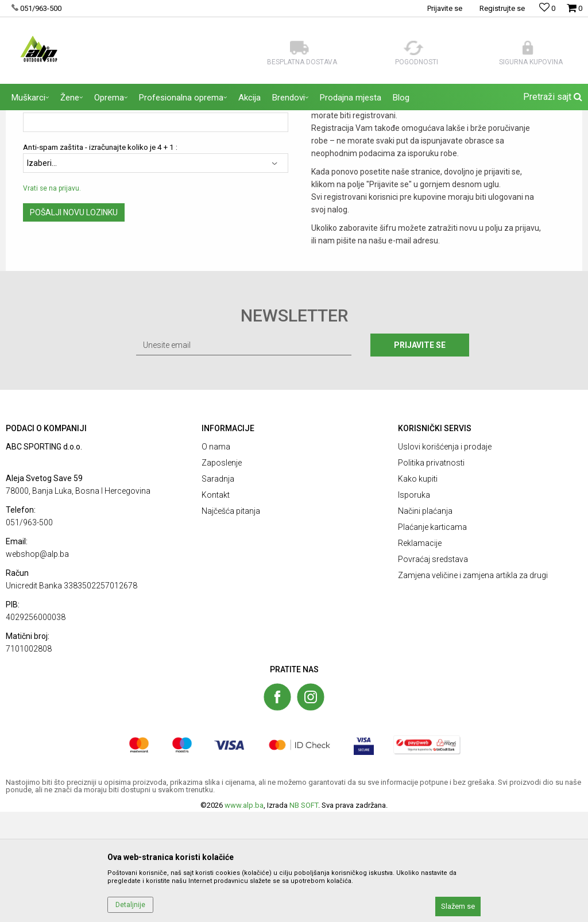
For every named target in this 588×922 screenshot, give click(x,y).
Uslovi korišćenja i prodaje (445, 557)
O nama (216, 557)
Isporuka (414, 605)
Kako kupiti (418, 589)
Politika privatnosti (431, 573)
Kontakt (216, 605)
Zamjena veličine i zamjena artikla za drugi (473, 685)
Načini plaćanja (425, 621)
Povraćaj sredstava (433, 669)
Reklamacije (420, 653)
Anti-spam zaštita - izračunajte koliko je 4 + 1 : (100, 257)
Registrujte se (502, 8)
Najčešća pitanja (231, 621)
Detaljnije (130, 905)
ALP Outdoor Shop (34, 118)
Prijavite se (420, 455)
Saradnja (218, 589)
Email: (33, 217)
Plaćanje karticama (432, 637)
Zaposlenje (222, 573)
